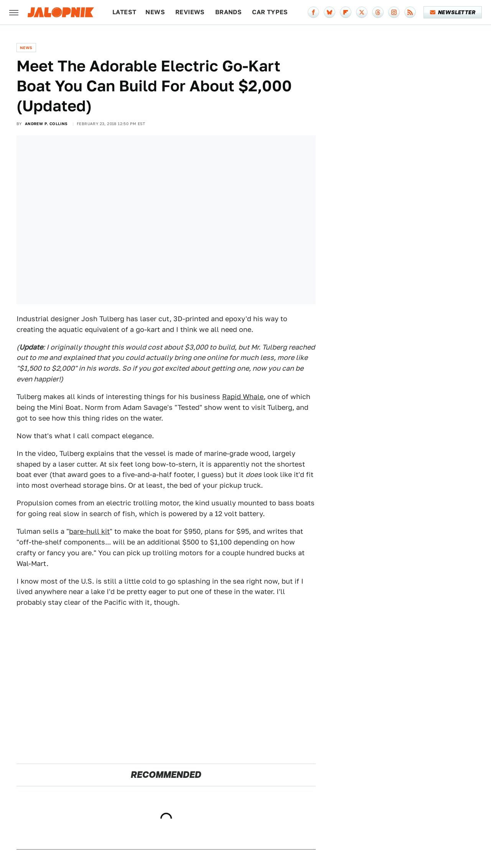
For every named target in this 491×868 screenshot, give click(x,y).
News (155, 12)
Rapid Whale (243, 397)
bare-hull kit (89, 531)
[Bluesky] (330, 12)
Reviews (190, 12)
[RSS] (410, 12)
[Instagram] (394, 12)
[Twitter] (362, 12)
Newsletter (453, 12)
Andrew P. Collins (46, 124)
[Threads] (378, 12)
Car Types (270, 12)
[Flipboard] (346, 12)
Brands (228, 12)
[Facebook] (313, 12)
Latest (124, 12)
